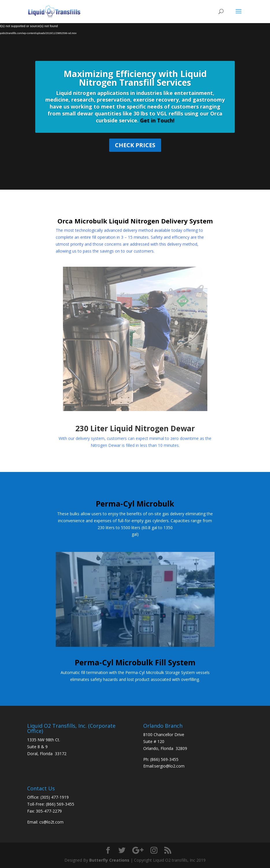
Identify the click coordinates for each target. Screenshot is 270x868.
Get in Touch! (157, 120)
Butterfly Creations (109, 860)
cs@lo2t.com (51, 822)
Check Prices (135, 145)
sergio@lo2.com (169, 766)
